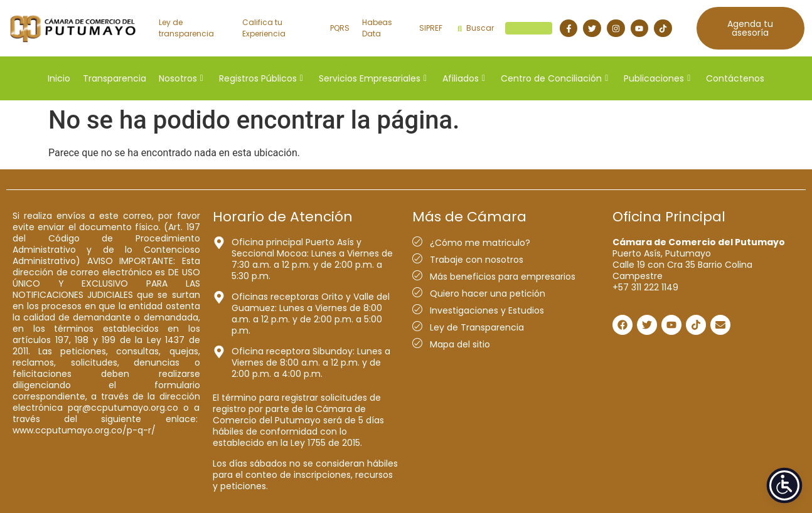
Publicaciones (657, 78)
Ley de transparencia (186, 28)
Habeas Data (377, 28)
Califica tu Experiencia (264, 28)
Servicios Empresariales (373, 78)
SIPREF (431, 28)
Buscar (505, 28)
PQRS (340, 28)
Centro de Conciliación (554, 78)
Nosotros (181, 78)
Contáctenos (735, 78)
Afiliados (464, 78)
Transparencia (115, 78)
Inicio (59, 78)
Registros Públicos (261, 78)
